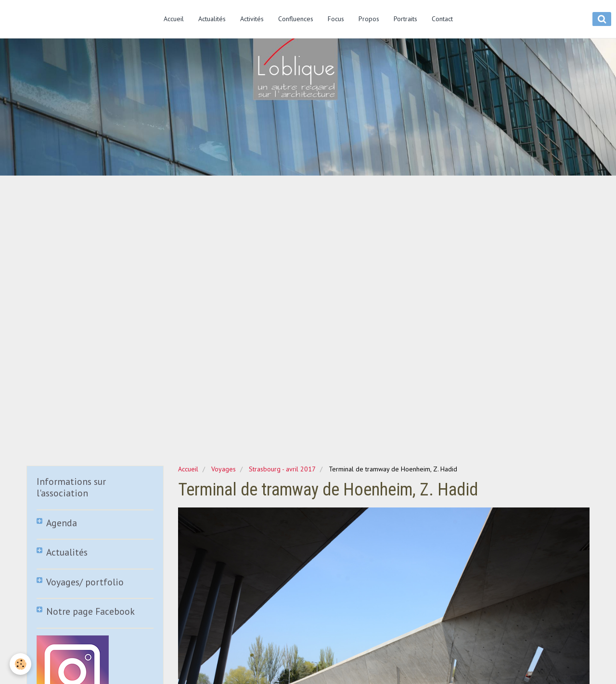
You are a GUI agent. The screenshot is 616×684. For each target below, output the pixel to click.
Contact (442, 19)
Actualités (212, 19)
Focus (336, 19)
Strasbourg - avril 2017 (282, 469)
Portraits (405, 19)
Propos (369, 19)
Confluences (296, 19)
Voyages (224, 469)
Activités (252, 19)
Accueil (174, 19)
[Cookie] (20, 664)
